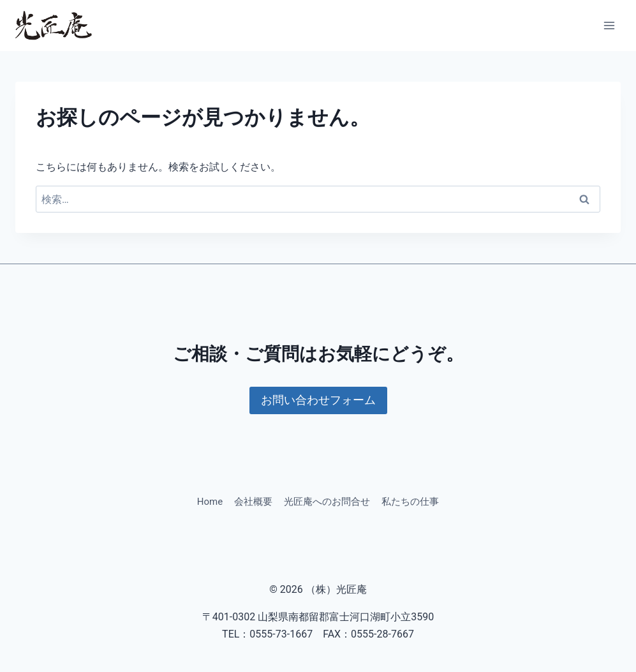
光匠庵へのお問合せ (327, 502)
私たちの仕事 (410, 502)
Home (210, 502)
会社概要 (253, 502)
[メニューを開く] (609, 25)
